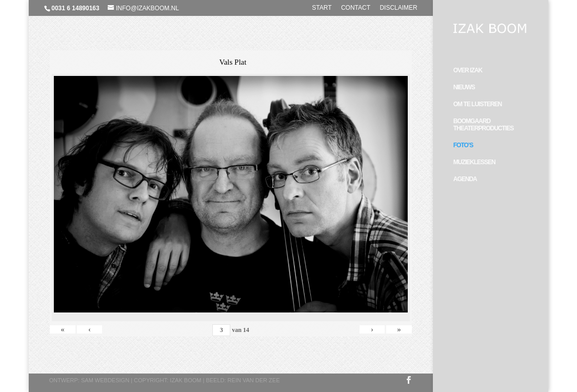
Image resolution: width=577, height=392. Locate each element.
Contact (356, 8)
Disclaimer (398, 8)
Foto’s (463, 145)
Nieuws (464, 87)
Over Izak (468, 70)
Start (322, 8)
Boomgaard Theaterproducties (483, 125)
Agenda (465, 179)
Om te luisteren (477, 104)
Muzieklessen (474, 162)
